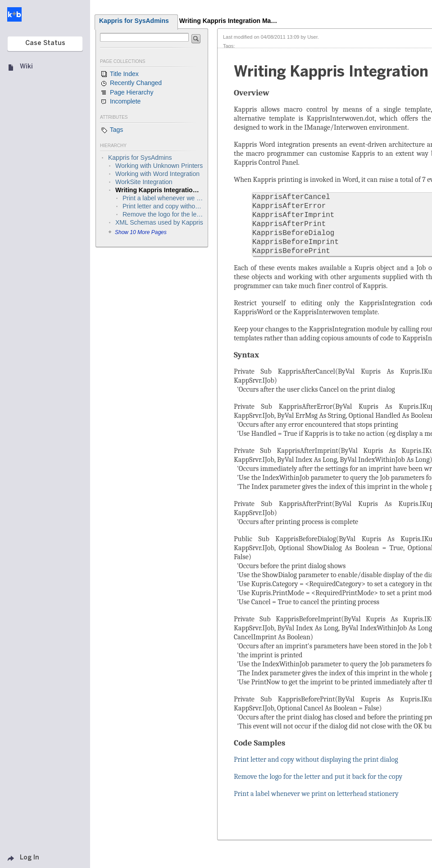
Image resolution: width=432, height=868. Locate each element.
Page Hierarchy (127, 93)
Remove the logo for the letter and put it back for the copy (318, 777)
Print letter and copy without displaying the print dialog (316, 759)
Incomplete (120, 102)
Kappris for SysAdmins (134, 21)
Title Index (119, 74)
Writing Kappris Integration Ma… (228, 21)
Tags (111, 130)
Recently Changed (131, 83)
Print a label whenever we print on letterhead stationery (316, 794)
